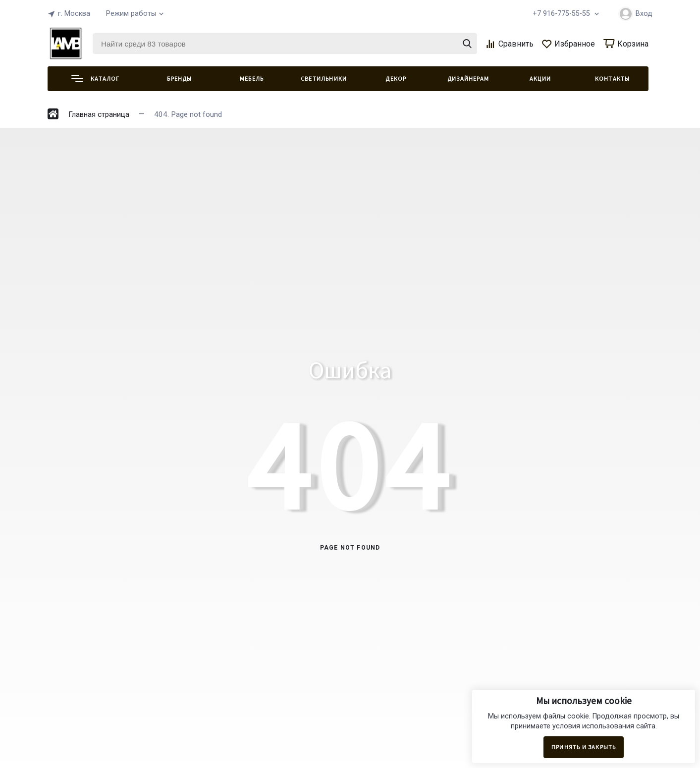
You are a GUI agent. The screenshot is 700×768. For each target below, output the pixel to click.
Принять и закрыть (584, 747)
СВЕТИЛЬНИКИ (324, 78)
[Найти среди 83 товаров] (285, 44)
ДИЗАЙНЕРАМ (468, 78)
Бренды (179, 78)
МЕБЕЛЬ (252, 78)
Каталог (95, 78)
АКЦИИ (540, 78)
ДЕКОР (396, 78)
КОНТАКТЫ (613, 78)
